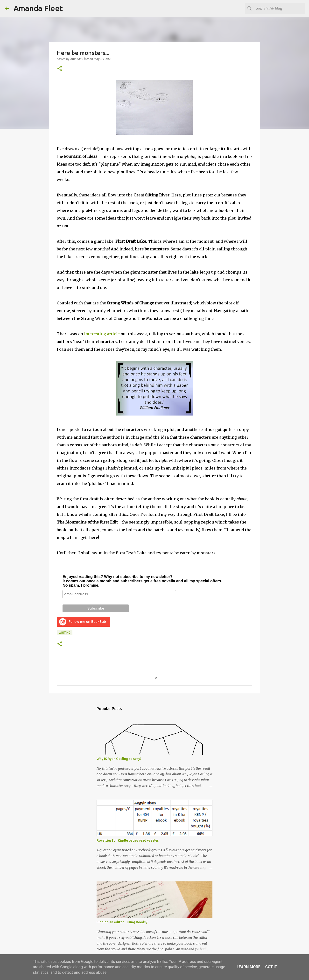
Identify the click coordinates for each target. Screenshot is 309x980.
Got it (271, 967)
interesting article (102, 334)
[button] (60, 69)
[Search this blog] (280, 8)
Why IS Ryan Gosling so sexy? (119, 759)
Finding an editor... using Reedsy (122, 922)
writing (65, 633)
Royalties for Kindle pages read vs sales (128, 840)
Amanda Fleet (38, 8)
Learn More (248, 967)
